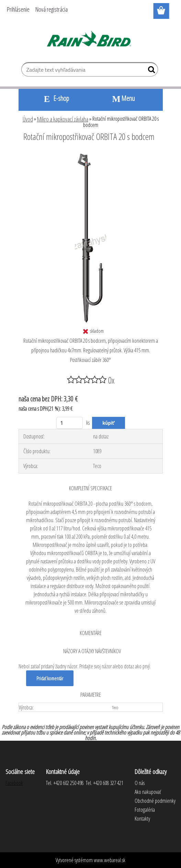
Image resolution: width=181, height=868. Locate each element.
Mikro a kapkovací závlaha (63, 119)
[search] (150, 71)
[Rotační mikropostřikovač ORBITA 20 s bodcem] (90, 155)
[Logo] (90, 40)
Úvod (28, 119)
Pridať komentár (50, 678)
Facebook (14, 783)
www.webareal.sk (110, 860)
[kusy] (70, 423)
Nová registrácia (52, 9)
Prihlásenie (18, 9)
